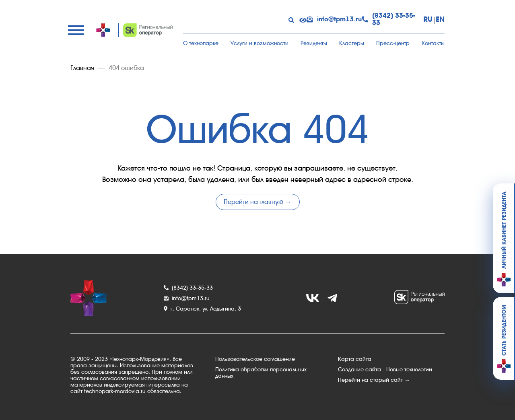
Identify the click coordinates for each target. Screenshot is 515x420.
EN (440, 19)
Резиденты (314, 43)
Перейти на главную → (257, 202)
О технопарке (201, 43)
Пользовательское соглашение (255, 359)
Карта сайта (355, 359)
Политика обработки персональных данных (261, 373)
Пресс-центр (393, 43)
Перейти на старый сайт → (374, 380)
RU (428, 19)
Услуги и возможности (260, 43)
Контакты (433, 43)
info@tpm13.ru (334, 19)
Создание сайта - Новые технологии (385, 369)
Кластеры (352, 43)
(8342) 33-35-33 (388, 19)
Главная (82, 68)
